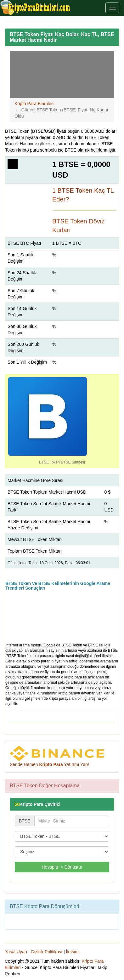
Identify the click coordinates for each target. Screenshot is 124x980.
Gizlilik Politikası (47, 952)
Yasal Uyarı (16, 952)
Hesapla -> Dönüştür (62, 867)
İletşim (72, 952)
